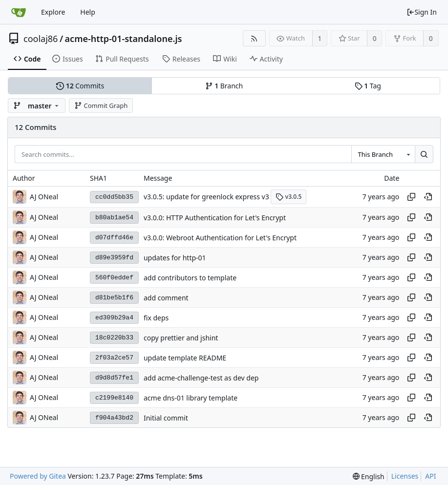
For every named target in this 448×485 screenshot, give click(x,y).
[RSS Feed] (254, 38)
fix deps (156, 318)
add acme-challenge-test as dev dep (201, 378)
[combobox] (383, 154)
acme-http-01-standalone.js (124, 39)
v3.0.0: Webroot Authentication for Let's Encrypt (220, 238)
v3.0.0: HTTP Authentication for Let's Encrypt (215, 218)
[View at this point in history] (428, 197)
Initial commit (166, 418)
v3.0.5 (288, 197)
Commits (80, 86)
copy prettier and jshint (181, 338)
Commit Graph (101, 105)
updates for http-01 (175, 258)
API (430, 476)
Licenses (405, 476)
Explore (53, 12)
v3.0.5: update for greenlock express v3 (206, 197)
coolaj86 (41, 39)
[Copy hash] (411, 197)
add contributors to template (190, 278)
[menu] (369, 476)
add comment (166, 298)
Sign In (422, 12)
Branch (224, 86)
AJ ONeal (44, 197)
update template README (185, 358)
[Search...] (424, 154)
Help (88, 12)
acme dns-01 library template (191, 398)
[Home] (19, 12)
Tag (368, 86)
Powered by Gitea (38, 476)
